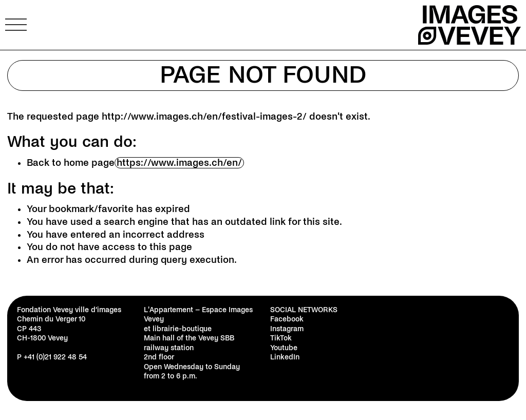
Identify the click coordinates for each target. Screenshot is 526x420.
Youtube (284, 348)
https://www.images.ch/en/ (179, 163)
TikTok (281, 338)
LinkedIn (285, 357)
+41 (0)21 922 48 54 (55, 357)
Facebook (287, 319)
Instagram (287, 329)
